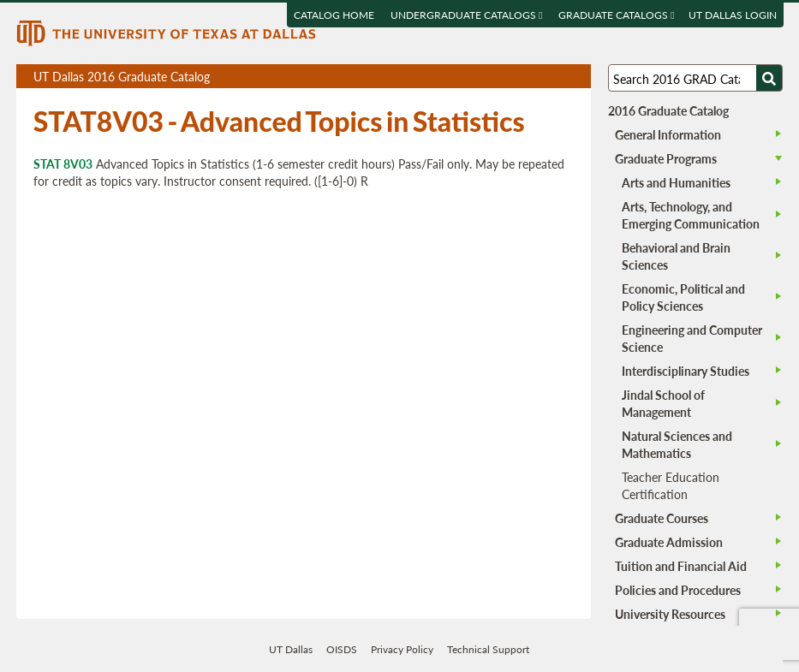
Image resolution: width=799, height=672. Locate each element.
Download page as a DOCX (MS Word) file (536, 77)
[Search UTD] (769, 78)
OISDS (342, 649)
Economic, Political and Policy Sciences (683, 297)
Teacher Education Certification (671, 485)
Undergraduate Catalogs (466, 15)
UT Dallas (291, 649)
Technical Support (488, 649)
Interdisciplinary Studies (686, 371)
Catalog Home (334, 15)
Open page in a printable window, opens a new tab (555, 77)
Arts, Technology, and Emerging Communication (691, 215)
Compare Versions (575, 77)
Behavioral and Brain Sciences (676, 256)
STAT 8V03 (63, 164)
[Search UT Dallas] (695, 78)
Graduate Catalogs (616, 15)
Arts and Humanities (676, 182)
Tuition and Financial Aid (681, 566)
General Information (668, 134)
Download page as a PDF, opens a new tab (516, 77)
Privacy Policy (402, 649)
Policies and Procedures (678, 590)
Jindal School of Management (663, 403)
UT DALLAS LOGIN (732, 15)
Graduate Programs (666, 158)
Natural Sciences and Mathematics (677, 444)
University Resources (670, 614)
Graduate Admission (669, 542)
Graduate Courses (662, 518)
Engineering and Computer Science (692, 338)
